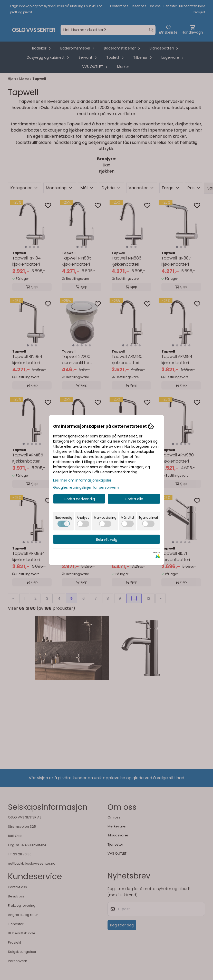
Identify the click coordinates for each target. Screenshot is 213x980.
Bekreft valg (107, 539)
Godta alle (134, 499)
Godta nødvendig (79, 499)
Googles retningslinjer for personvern (86, 487)
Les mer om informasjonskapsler (82, 480)
